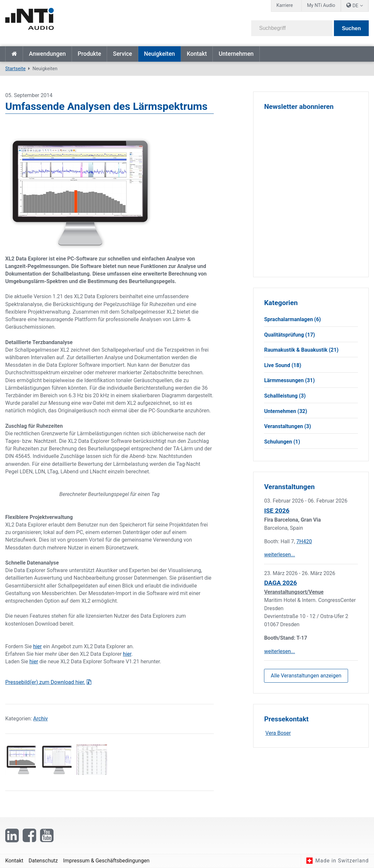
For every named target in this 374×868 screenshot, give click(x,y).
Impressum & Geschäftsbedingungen (106, 861)
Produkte (89, 54)
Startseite (14, 54)
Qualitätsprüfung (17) (289, 335)
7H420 (304, 541)
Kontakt (197, 54)
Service (122, 54)
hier (38, 646)
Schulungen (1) (282, 442)
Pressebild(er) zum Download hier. (45, 682)
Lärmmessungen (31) (289, 381)
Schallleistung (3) (285, 396)
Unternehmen (236, 54)
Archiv (41, 719)
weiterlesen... (279, 555)
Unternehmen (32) (286, 411)
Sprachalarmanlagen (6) (292, 319)
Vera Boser (278, 733)
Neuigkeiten (159, 54)
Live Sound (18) (283, 365)
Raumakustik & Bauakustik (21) (301, 350)
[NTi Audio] (94, 21)
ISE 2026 (277, 511)
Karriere (285, 5)
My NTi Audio (321, 5)
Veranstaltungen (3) (287, 427)
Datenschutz (43, 861)
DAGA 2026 (280, 583)
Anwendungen (47, 54)
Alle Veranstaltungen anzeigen (306, 676)
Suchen (351, 28)
